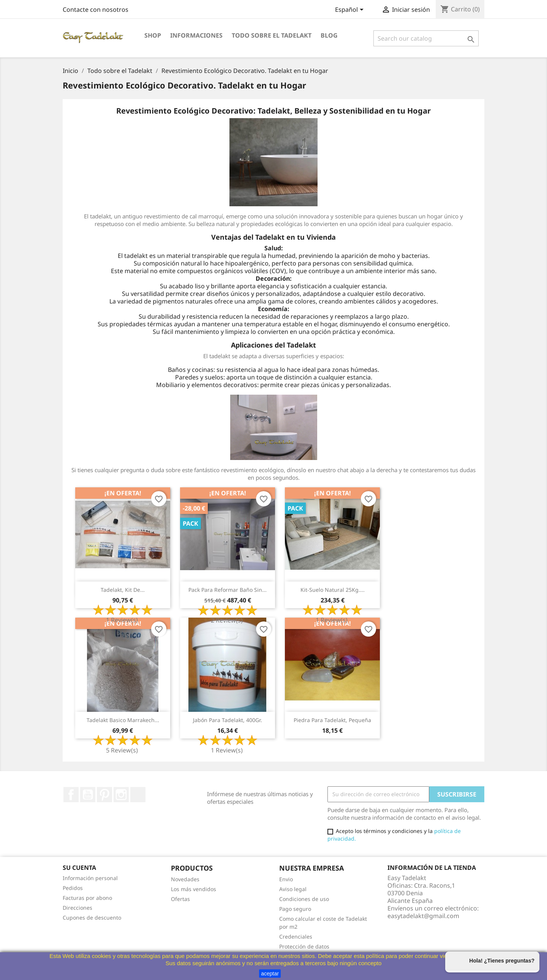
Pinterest (104, 795)
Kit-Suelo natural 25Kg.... (333, 590)
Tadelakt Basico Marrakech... (123, 720)
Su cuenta (79, 868)
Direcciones (77, 908)
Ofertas (180, 899)
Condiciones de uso (304, 899)
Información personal (90, 878)
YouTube (88, 795)
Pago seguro (295, 909)
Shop (153, 35)
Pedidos (73, 888)
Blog (329, 35)
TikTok (138, 795)
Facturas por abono (87, 898)
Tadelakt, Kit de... (123, 590)
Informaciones (196, 35)
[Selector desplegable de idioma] (351, 10)
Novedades (185, 879)
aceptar (270, 974)
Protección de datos (304, 946)
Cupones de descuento (92, 918)
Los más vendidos (194, 889)
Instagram (121, 795)
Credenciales (296, 937)
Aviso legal (293, 889)
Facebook (71, 795)
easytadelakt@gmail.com (423, 916)
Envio (286, 879)
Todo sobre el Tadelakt (272, 35)
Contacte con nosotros (96, 9)
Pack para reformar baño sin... (228, 590)
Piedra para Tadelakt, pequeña (332, 720)
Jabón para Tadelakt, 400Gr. (228, 720)
